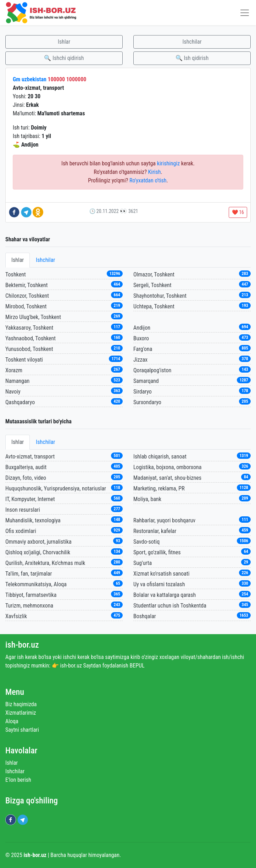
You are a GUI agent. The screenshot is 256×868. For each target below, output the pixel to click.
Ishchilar (192, 42)
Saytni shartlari (22, 730)
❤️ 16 (238, 212)
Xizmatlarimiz (21, 713)
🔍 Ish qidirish (192, 58)
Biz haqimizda (21, 704)
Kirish (155, 172)
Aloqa (12, 721)
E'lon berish (18, 780)
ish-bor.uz (22, 645)
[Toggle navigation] (245, 12)
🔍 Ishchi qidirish (64, 58)
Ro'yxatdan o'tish (148, 180)
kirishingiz (168, 163)
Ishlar (64, 42)
